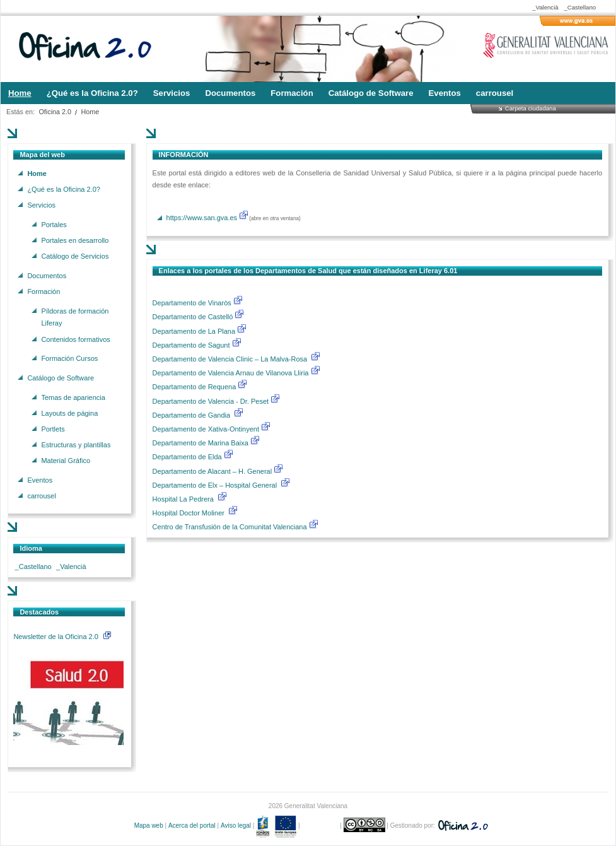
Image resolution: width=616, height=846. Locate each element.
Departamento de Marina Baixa (201, 443)
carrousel (41, 496)
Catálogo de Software (61, 377)
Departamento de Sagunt (192, 345)
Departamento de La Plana (200, 331)
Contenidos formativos (75, 339)
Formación (44, 291)
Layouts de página (69, 413)
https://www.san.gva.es (202, 218)
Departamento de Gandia (193, 415)
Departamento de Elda (188, 457)
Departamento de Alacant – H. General (213, 471)
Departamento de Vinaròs (192, 303)
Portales (54, 224)
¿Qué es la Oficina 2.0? (64, 189)
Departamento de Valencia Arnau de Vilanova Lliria (232, 373)
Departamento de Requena (195, 387)
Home (90, 112)
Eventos (40, 480)
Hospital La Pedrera (183, 499)
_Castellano (580, 7)
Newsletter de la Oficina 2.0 (62, 637)
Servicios (41, 205)
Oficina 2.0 (55, 112)
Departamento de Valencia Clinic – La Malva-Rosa (231, 359)
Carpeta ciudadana (531, 108)
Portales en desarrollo (75, 240)
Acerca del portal (192, 825)
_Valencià (545, 7)
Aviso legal (236, 825)
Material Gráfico (66, 461)
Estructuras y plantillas (76, 445)
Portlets (53, 428)
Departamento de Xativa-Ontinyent (206, 429)
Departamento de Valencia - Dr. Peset (211, 401)
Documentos (47, 275)
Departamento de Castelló (193, 317)
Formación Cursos (69, 358)
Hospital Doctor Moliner (189, 513)
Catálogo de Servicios (75, 256)
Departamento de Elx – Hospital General (216, 485)
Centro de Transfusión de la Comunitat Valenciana (230, 527)
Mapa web (149, 825)
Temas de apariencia (73, 397)
